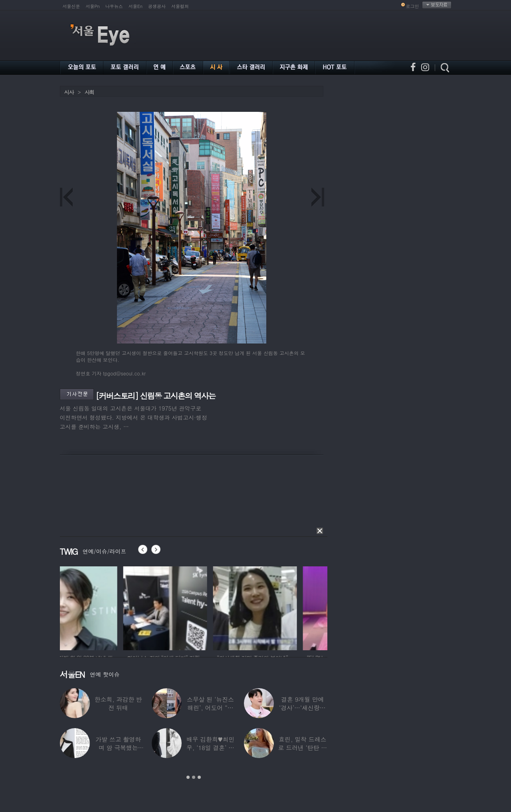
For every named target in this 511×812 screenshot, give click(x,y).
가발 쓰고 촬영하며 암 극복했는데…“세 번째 (118, 747)
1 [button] (188, 777)
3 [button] (199, 777)
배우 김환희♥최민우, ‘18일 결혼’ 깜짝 (211, 747)
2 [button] (194, 777)
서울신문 (71, 6)
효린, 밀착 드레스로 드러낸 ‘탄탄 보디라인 (302, 747)
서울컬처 (180, 6)
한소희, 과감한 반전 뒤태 (118, 703)
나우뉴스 (114, 6)
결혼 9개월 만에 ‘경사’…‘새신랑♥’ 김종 (303, 708)
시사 (69, 92)
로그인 (413, 6)
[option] (102, 607)
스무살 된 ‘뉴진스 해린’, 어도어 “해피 (210, 708)
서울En (136, 6)
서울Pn (93, 6)
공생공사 (157, 6)
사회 (89, 92)
